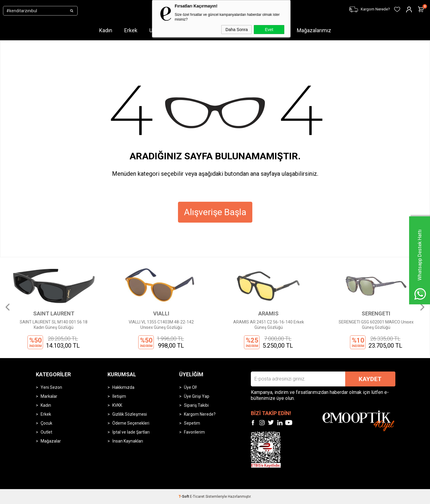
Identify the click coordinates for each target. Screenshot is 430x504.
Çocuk (46, 423)
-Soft (184, 497)
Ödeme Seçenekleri (131, 423)
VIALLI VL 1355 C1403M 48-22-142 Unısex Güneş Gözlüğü (161, 325)
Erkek (131, 30)
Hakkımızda (123, 387)
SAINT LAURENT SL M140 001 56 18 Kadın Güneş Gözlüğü (54, 325)
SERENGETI (376, 313)
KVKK (117, 405)
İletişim (119, 396)
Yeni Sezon (51, 387)
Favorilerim (194, 432)
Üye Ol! (190, 387)
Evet (269, 30)
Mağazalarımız (314, 30)
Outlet (46, 432)
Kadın (106, 30)
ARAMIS (268, 313)
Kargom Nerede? (200, 414)
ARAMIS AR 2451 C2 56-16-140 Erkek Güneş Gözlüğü (269, 325)
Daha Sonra (237, 30)
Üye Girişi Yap (197, 396)
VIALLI (161, 313)
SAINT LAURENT (54, 313)
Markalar (49, 396)
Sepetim (192, 423)
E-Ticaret (197, 497)
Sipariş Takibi (196, 405)
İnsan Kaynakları (128, 441)
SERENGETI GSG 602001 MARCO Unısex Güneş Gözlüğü (376, 325)
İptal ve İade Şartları (131, 432)
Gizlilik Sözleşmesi (130, 414)
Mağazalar (51, 441)
